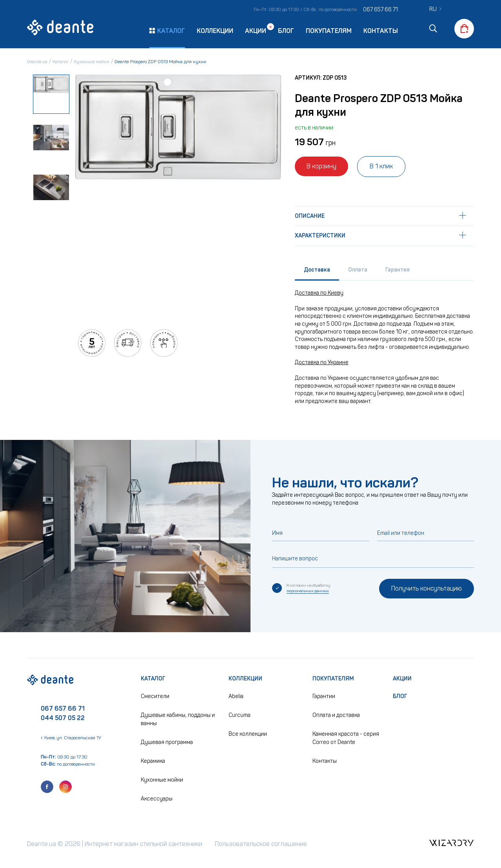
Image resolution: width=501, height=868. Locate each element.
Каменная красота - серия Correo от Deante (346, 738)
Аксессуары (157, 799)
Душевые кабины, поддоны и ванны (178, 719)
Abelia (236, 696)
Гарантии (324, 696)
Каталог (153, 679)
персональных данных (308, 591)
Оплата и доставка (336, 715)
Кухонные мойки (162, 780)
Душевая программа (167, 742)
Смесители (155, 696)
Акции (256, 30)
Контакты (381, 31)
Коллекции (215, 31)
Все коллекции (248, 734)
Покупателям (329, 31)
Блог (286, 31)
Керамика (153, 761)
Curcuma (240, 715)
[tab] (317, 272)
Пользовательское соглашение (261, 844)
